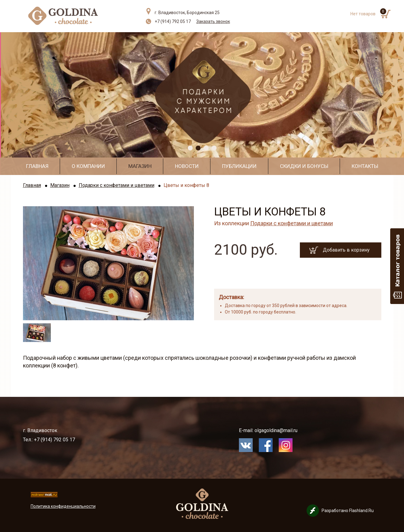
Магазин (140, 166)
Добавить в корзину (346, 250)
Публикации (239, 166)
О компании (88, 166)
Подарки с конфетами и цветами (117, 185)
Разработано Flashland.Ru (348, 511)
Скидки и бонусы (304, 166)
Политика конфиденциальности (63, 506)
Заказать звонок (213, 21)
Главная (37, 166)
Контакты (365, 166)
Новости (187, 166)
